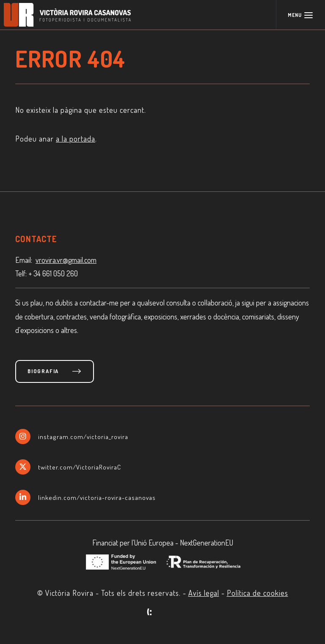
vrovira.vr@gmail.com (66, 260)
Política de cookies (258, 593)
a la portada (76, 139)
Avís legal (204, 593)
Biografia (43, 371)
